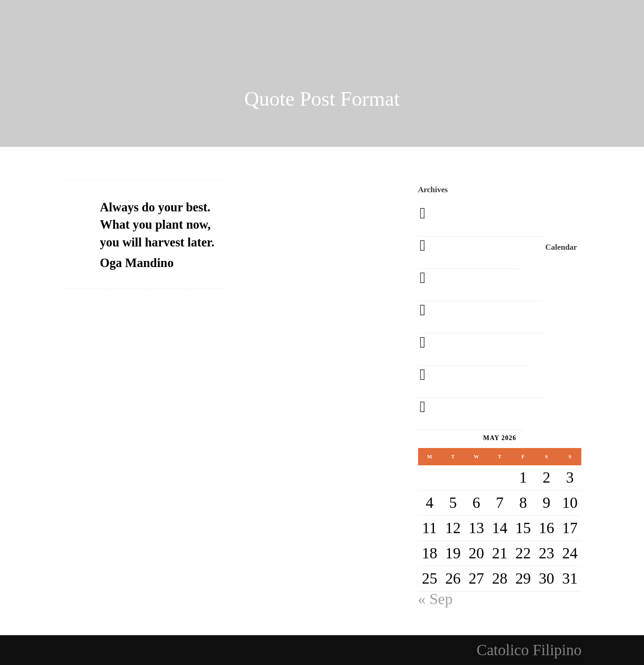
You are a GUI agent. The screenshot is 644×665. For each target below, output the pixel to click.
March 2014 (475, 253)
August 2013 (477, 414)
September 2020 (488, 220)
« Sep (435, 599)
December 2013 (486, 285)
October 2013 (480, 349)
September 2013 (488, 382)
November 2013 (487, 317)
